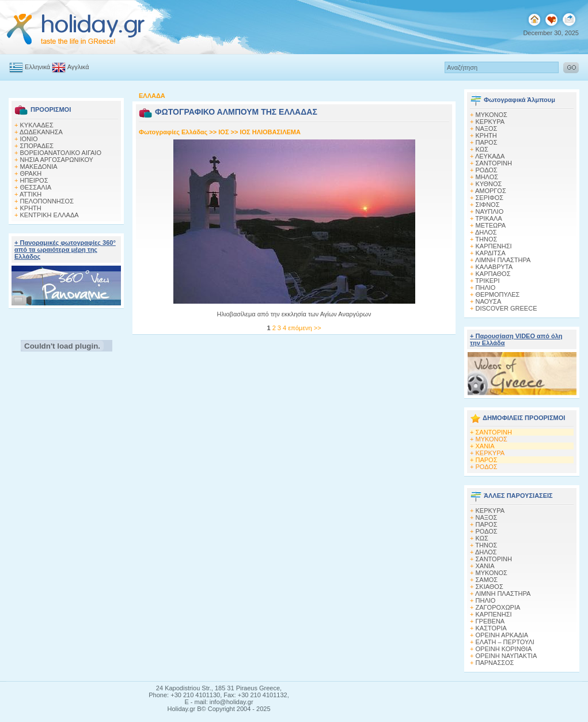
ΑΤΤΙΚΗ (31, 194)
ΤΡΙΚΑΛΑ (488, 218)
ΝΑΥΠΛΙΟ (490, 211)
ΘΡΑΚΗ (31, 173)
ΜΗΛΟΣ (487, 177)
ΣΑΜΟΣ (487, 580)
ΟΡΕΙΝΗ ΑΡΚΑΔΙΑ (502, 635)
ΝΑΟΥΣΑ (489, 301)
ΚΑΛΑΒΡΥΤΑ (494, 267)
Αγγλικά (70, 67)
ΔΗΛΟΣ (486, 232)
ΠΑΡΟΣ (487, 142)
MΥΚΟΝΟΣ (492, 115)
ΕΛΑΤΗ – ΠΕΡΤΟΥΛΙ (505, 642)
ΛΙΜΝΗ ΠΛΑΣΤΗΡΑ (503, 260)
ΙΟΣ (223, 132)
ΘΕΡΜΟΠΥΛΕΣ (498, 294)
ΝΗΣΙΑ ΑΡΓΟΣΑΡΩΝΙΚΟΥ (57, 160)
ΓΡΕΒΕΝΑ (490, 621)
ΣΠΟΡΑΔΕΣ (37, 146)
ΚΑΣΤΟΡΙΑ (491, 628)
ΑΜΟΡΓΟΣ (491, 191)
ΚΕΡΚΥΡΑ (490, 122)
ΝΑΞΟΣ (487, 128)
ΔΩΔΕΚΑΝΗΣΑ (41, 132)
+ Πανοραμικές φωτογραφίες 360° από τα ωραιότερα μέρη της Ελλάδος (65, 250)
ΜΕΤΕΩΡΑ (491, 225)
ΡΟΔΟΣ (487, 170)
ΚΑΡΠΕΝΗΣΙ (494, 246)
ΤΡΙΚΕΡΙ (487, 281)
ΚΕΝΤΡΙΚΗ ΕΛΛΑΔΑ (50, 215)
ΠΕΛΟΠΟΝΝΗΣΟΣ (47, 201)
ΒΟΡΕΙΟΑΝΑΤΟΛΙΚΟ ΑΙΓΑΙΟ (61, 153)
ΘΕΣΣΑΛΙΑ (36, 187)
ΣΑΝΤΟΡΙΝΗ (494, 163)
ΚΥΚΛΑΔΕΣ (37, 125)
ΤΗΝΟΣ (486, 239)
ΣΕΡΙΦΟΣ (490, 198)
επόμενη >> (304, 328)
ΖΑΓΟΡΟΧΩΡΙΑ (498, 607)
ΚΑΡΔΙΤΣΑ (491, 253)
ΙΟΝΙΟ (29, 139)
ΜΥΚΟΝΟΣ (492, 439)
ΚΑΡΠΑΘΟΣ (493, 274)
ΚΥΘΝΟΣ (489, 184)
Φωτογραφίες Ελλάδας (174, 132)
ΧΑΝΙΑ (485, 446)
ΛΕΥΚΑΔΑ (490, 156)
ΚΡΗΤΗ (31, 208)
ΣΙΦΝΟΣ (488, 205)
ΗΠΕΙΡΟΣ (34, 180)
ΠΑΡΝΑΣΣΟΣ (495, 663)
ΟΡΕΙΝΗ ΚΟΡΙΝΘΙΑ (504, 649)
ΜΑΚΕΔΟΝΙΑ (39, 167)
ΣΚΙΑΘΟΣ (490, 587)
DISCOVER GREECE (507, 308)
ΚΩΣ (482, 149)
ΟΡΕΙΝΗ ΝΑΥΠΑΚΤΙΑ (507, 656)
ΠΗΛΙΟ (486, 288)
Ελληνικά (30, 67)
